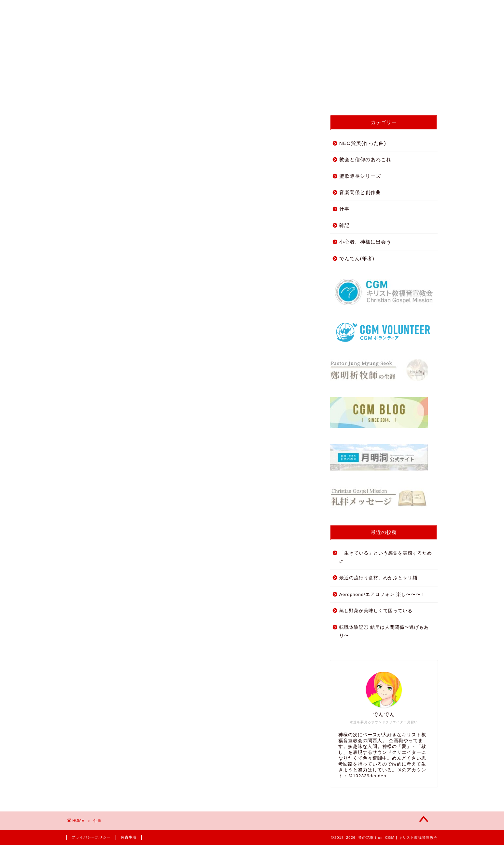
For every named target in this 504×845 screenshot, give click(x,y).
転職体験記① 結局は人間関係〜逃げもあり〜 (384, 632)
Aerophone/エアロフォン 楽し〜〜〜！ (382, 594)
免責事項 (129, 837)
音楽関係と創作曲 (360, 192)
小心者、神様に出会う (365, 242)
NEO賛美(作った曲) (363, 143)
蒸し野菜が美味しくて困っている (376, 611)
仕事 (344, 209)
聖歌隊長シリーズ (360, 176)
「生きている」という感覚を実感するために (386, 557)
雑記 (344, 225)
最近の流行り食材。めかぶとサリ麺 (378, 578)
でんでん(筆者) (357, 258)
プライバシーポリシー (91, 837)
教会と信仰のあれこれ (365, 159)
